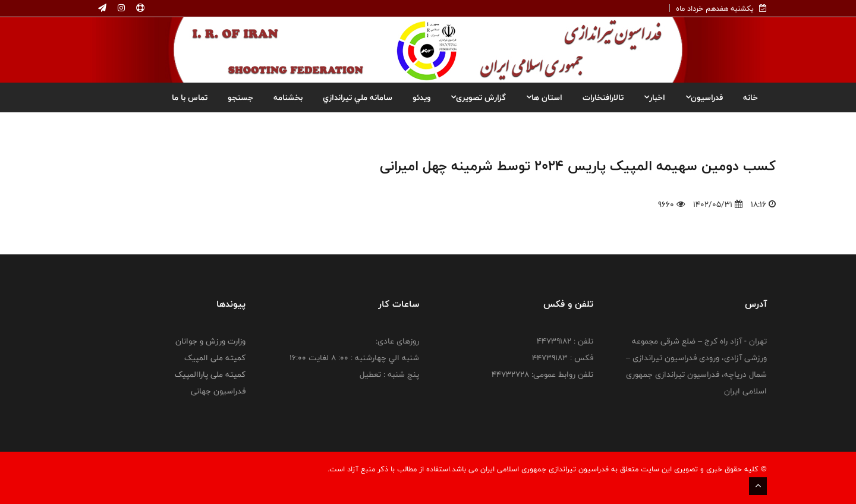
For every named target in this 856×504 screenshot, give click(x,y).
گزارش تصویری (478, 97)
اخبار (654, 97)
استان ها (544, 97)
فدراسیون (704, 97)
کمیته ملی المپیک (215, 358)
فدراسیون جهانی (218, 391)
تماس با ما (190, 97)
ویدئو (421, 97)
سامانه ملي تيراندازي (358, 97)
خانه (750, 97)
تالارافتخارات (603, 97)
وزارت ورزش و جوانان (210, 341)
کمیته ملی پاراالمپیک (210, 374)
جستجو (240, 97)
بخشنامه (288, 97)
